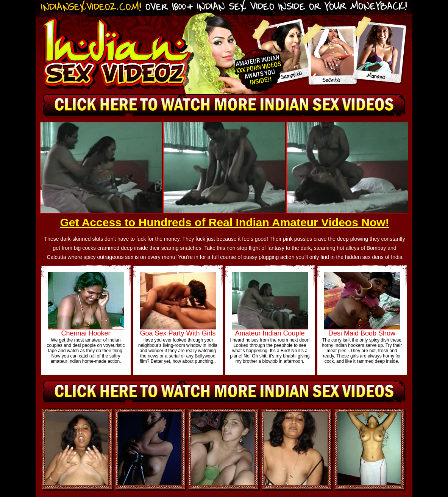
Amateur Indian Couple (270, 333)
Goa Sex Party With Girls (178, 333)
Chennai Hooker (86, 333)
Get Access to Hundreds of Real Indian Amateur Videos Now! (224, 222)
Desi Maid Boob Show (362, 333)
